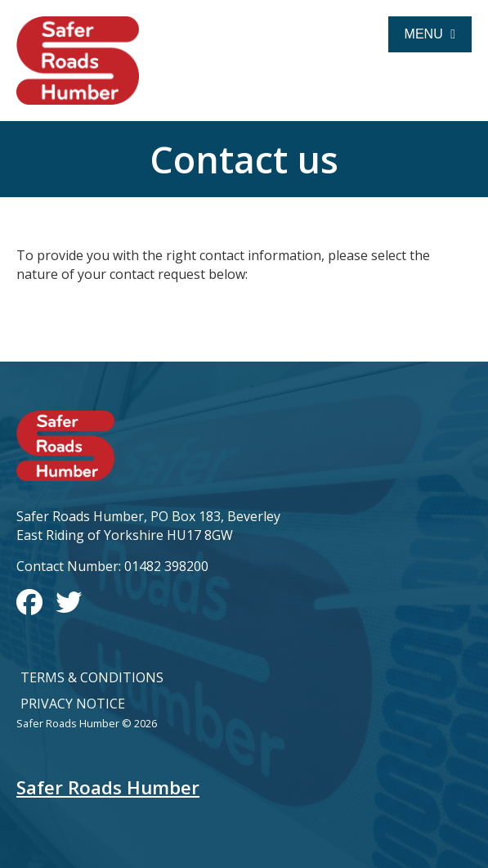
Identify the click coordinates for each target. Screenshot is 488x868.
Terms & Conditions (92, 677)
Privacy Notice (73, 704)
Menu (430, 34)
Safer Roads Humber (108, 787)
